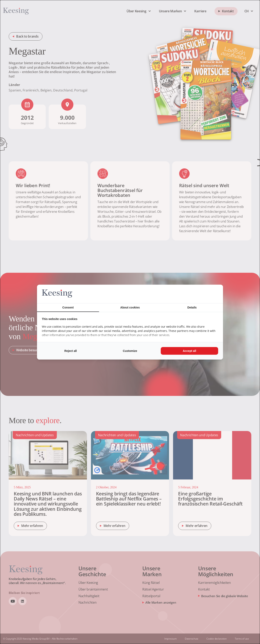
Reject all (70, 351)
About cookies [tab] (130, 307)
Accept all (189, 351)
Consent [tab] (68, 307)
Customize (130, 351)
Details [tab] (192, 307)
